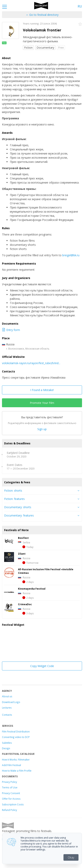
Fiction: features (14, 499)
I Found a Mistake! (42, 390)
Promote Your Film (42, 403)
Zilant (22, 554)
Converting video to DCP (16, 737)
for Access (14, 799)
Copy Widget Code (42, 666)
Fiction (28, 48)
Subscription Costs (13, 804)
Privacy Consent (11, 793)
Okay (71, 857)
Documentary (45, 48)
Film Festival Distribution (16, 731)
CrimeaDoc (25, 604)
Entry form (11, 330)
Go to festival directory (42, 15)
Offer (5, 799)
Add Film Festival (11, 765)
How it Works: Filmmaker (16, 760)
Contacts (7, 715)
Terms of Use (10, 787)
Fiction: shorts (13, 491)
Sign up (42, 429)
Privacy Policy (9, 782)
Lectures (7, 708)
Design (6, 748)
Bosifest (23, 538)
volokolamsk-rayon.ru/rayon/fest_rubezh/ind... (31, 363)
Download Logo (11, 702)
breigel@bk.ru (71, 255)
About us (7, 696)
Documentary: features (19, 515)
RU (80, 6)
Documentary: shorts (18, 507)
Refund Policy (9, 810)
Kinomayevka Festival (32, 589)
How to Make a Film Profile (17, 771)
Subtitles (7, 743)
